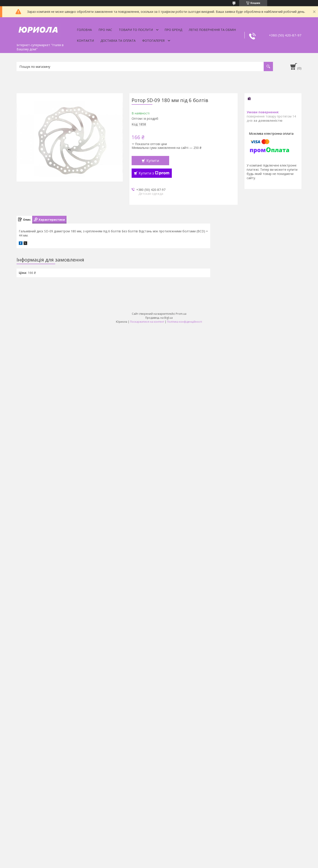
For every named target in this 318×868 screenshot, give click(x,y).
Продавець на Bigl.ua (159, 318)
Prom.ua (181, 314)
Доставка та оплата (118, 41)
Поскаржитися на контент (147, 322)
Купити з (154, 173)
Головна (84, 30)
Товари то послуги (136, 30)
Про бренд (173, 30)
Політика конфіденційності (185, 322)
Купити (153, 161)
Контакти (85, 41)
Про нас (105, 30)
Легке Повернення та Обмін (212, 30)
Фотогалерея (153, 41)
